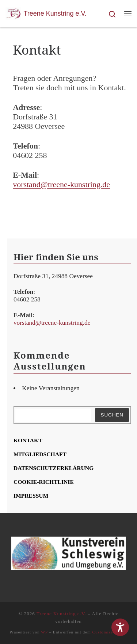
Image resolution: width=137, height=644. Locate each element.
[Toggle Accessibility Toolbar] (120, 627)
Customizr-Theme (110, 632)
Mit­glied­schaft (40, 454)
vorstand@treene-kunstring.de (61, 184)
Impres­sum (31, 496)
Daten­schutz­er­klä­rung (54, 468)
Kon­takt (28, 440)
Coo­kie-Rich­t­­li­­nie (44, 482)
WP (44, 632)
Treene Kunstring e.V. (61, 614)
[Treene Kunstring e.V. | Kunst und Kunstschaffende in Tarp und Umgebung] (13, 13)
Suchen (112, 415)
